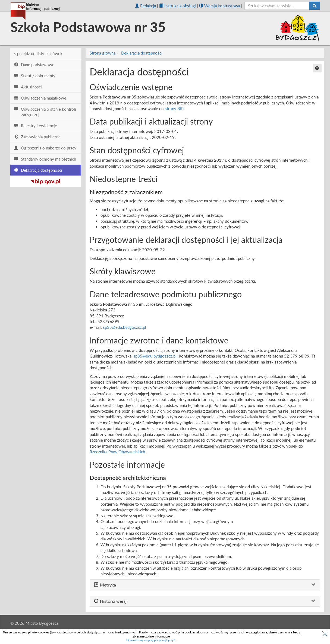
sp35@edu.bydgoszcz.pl (125, 327)
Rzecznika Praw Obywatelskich (117, 452)
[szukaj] (277, 6)
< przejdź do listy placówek (38, 53)
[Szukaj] (315, 6)
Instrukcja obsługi (177, 6)
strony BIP (174, 109)
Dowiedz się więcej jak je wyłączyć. (151, 640)
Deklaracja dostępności (142, 53)
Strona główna (103, 53)
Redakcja (145, 6)
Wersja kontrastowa (220, 6)
